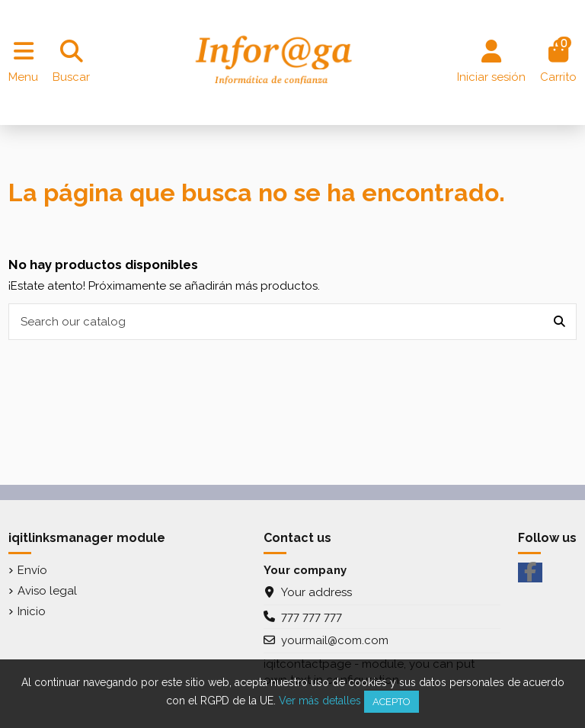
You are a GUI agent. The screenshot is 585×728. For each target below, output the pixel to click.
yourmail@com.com (335, 640)
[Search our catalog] (559, 322)
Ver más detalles (320, 701)
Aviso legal (47, 591)
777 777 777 (312, 617)
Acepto (392, 702)
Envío (32, 570)
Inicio (32, 611)
